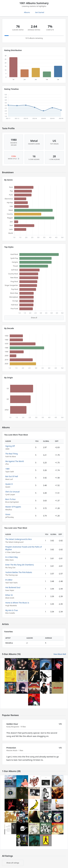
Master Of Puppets (13, 507)
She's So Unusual (12, 492)
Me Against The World (15, 461)
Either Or (9, 595)
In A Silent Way (12, 557)
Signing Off (10, 446)
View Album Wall (60, 654)
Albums (27, 12)
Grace (8, 514)
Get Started (40, 12)
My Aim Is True (12, 610)
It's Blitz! (9, 580)
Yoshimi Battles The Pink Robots (19, 572)
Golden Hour (12, 724)
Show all (34, 318)
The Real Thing (12, 454)
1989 (7, 469)
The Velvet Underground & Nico (19, 539)
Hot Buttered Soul (13, 587)
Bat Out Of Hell (12, 476)
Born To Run (10, 499)
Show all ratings (13, 863)
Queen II (9, 484)
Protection (11, 748)
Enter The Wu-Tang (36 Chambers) (20, 565)
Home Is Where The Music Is (17, 603)
